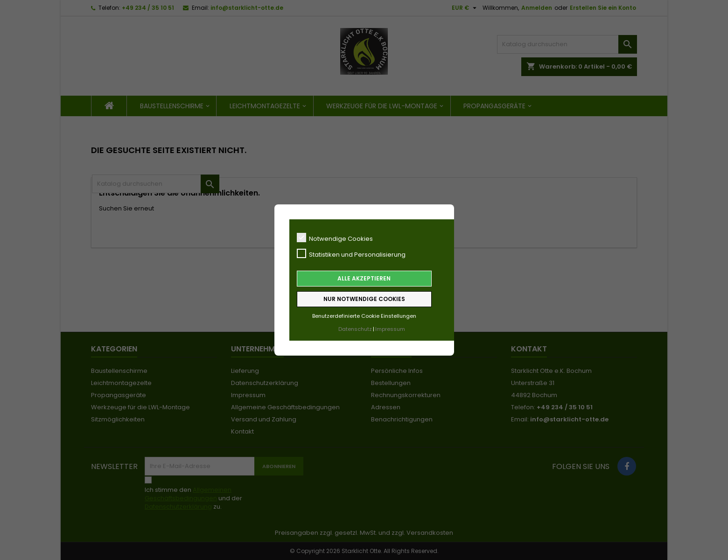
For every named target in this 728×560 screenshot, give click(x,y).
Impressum (390, 329)
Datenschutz (355, 329)
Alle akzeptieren (364, 278)
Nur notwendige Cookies (364, 299)
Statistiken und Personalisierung (351, 254)
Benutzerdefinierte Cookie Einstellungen (364, 316)
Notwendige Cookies (335, 238)
